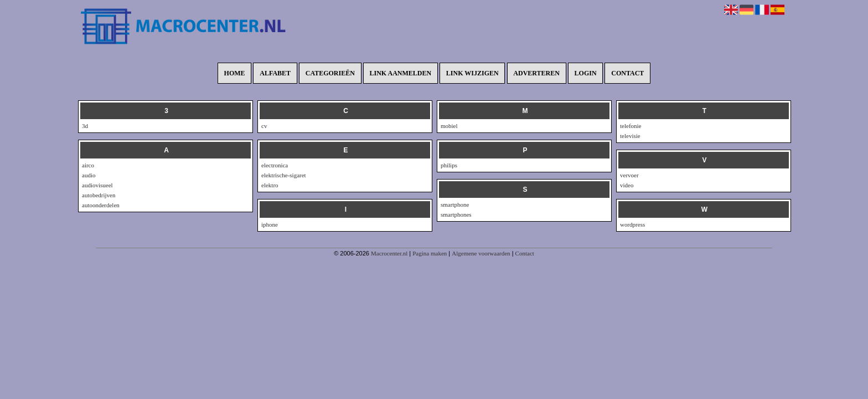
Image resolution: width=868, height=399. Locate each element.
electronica (275, 165)
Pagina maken (430, 253)
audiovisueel (97, 185)
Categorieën (330, 73)
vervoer (629, 175)
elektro (270, 185)
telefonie (631, 126)
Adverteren (536, 73)
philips (449, 165)
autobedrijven (99, 195)
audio (89, 175)
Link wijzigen (472, 73)
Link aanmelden (401, 73)
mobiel (449, 126)
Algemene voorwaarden (481, 253)
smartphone (455, 204)
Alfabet (275, 73)
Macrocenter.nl (389, 253)
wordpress (632, 224)
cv (264, 126)
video (627, 185)
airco (88, 165)
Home (235, 73)
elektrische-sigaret (284, 175)
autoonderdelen (101, 205)
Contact (627, 73)
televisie (630, 136)
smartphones (456, 214)
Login (586, 73)
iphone (270, 224)
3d (85, 126)
